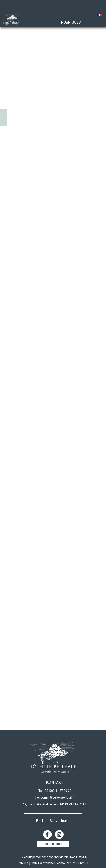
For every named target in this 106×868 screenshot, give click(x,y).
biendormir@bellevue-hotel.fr (55, 797)
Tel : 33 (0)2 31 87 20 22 (55, 791)
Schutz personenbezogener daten (45, 857)
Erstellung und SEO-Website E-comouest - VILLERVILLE (53, 863)
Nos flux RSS (79, 857)
